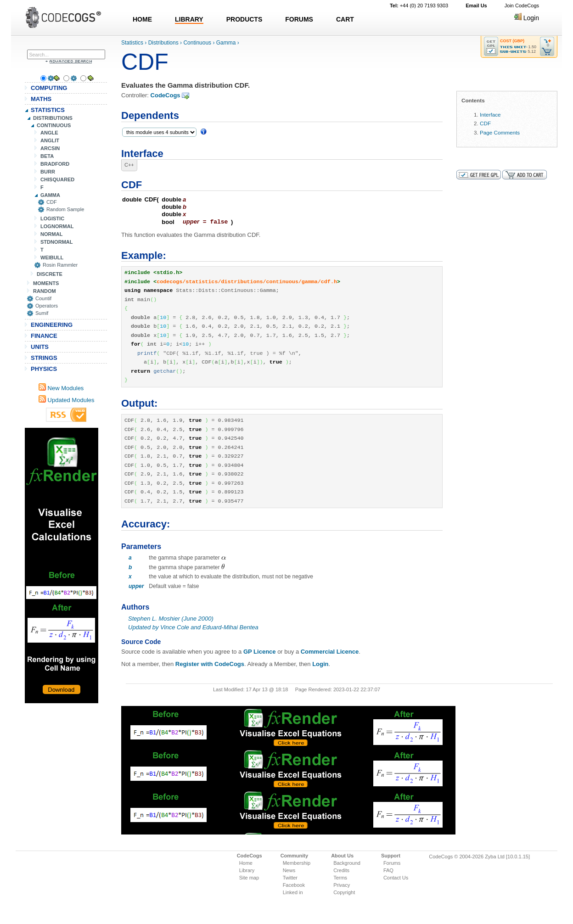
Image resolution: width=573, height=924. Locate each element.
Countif (43, 298)
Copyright (344, 892)
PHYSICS (44, 369)
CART (345, 19)
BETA (47, 156)
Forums (392, 862)
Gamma (226, 43)
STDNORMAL (57, 242)
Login (527, 18)
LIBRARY (189, 19)
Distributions (163, 43)
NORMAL (51, 234)
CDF (52, 202)
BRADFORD (55, 164)
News (289, 870)
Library (247, 870)
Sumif (42, 313)
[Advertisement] (62, 566)
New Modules (61, 388)
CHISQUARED (57, 179)
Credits (341, 870)
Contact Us (396, 877)
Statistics (132, 43)
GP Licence (260, 651)
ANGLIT (50, 140)
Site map (249, 877)
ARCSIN (50, 148)
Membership (297, 862)
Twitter (290, 877)
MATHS (41, 99)
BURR (48, 172)
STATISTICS (48, 110)
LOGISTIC (52, 218)
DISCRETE (50, 274)
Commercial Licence (330, 651)
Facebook (294, 885)
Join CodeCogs (522, 6)
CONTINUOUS (54, 125)
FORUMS (299, 19)
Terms (340, 877)
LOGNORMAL (57, 226)
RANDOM (45, 291)
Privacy (342, 885)
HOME (142, 19)
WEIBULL (52, 258)
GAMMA (50, 195)
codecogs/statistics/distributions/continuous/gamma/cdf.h (247, 281)
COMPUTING (49, 88)
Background (347, 862)
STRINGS (44, 358)
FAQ (388, 870)
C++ (129, 165)
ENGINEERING (52, 325)
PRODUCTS (244, 19)
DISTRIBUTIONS (53, 118)
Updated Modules (67, 400)
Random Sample (65, 209)
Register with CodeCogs (210, 664)
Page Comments (500, 132)
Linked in (293, 892)
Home (246, 862)
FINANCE (44, 336)
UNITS (40, 347)
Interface (490, 115)
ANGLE (49, 133)
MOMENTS (46, 283)
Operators (47, 306)
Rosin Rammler (60, 265)
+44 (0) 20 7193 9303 (419, 6)
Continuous (197, 43)
